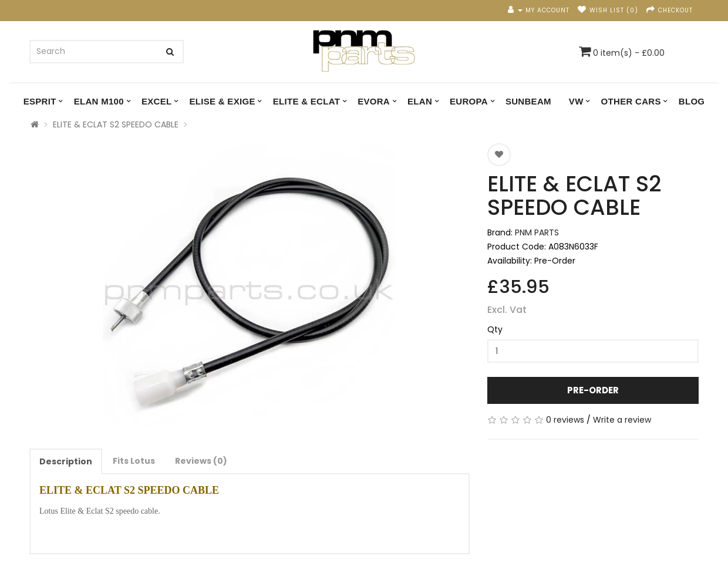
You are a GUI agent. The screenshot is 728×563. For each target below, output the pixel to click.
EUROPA (469, 101)
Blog (692, 101)
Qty (495, 329)
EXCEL (157, 101)
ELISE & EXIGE (222, 101)
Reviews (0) (201, 461)
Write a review (622, 420)
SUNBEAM (528, 101)
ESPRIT (40, 101)
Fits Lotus (134, 461)
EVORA (374, 101)
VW (576, 101)
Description (66, 461)
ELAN (420, 101)
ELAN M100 (99, 101)
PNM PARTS (537, 232)
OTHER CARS (631, 101)
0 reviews (565, 420)
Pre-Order (593, 390)
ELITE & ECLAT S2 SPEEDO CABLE (116, 124)
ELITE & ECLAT (306, 101)
